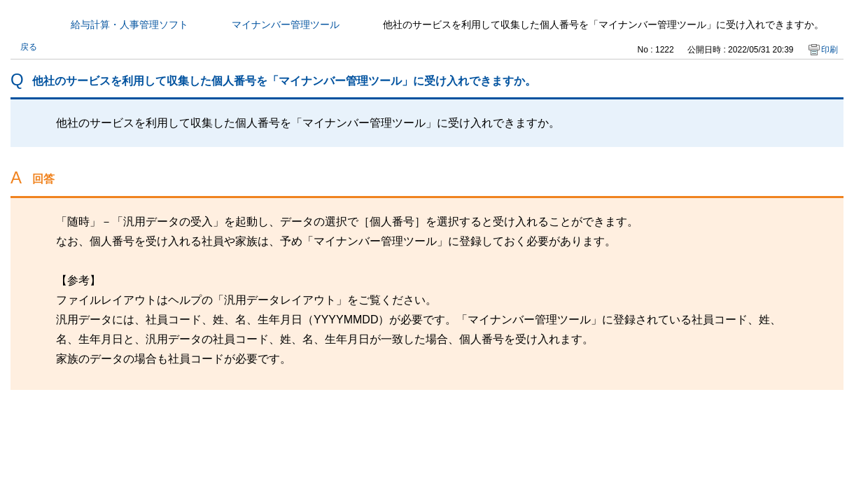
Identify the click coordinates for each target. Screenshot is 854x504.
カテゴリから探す (19, 24)
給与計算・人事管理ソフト (129, 24)
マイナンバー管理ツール (286, 24)
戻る (29, 47)
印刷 (829, 50)
